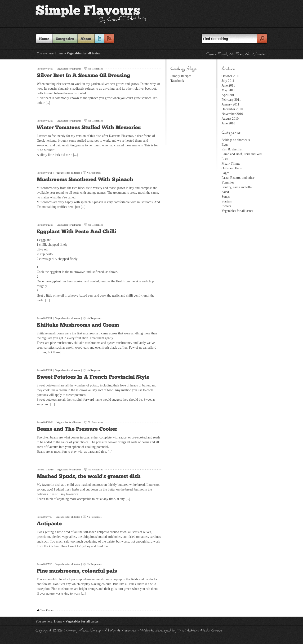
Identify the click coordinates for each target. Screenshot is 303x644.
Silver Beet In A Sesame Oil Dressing (83, 76)
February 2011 (231, 100)
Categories (65, 39)
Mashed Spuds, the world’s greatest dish (89, 476)
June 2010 (228, 123)
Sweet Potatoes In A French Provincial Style (93, 377)
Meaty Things (231, 164)
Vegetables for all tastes (69, 69)
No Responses (95, 69)
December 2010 (232, 109)
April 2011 (229, 95)
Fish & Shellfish (232, 149)
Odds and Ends (232, 168)
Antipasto (49, 524)
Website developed (156, 631)
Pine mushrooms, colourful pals (77, 571)
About (86, 39)
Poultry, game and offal (237, 187)
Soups (226, 197)
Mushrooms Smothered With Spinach (85, 180)
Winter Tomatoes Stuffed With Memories (89, 128)
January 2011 (230, 104)
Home (44, 39)
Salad (225, 192)
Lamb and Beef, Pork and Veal (242, 154)
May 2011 (228, 90)
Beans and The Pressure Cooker (77, 429)
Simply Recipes (181, 76)
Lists (225, 159)
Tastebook (177, 81)
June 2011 (228, 85)
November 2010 (232, 114)
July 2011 (228, 81)
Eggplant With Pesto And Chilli (76, 232)
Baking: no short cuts (236, 140)
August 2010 (230, 119)
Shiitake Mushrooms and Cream (78, 325)
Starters (227, 201)
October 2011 (231, 76)
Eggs (225, 145)
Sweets (226, 206)
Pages (225, 173)
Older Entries (47, 610)
